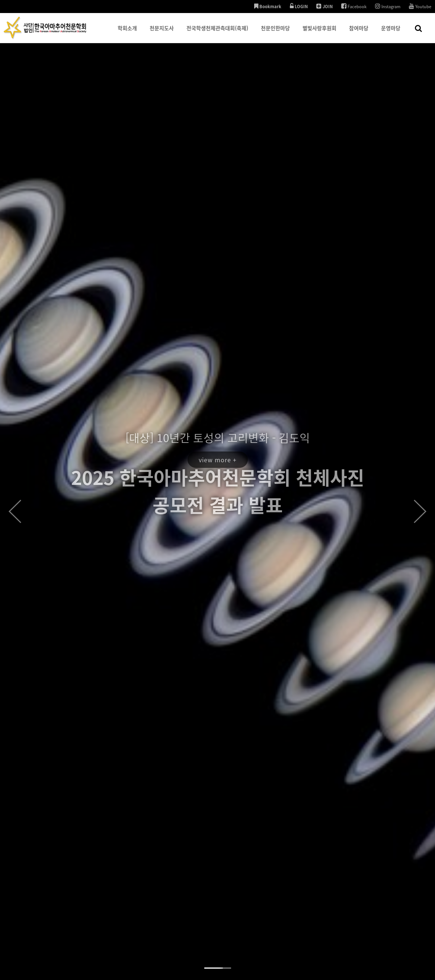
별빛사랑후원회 (319, 33)
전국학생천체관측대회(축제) (217, 33)
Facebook (354, 6)
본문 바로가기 (0, 0)
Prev (15, 511)
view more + (218, 431)
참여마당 (359, 33)
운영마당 (391, 33)
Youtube (420, 6)
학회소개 (127, 33)
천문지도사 (162, 33)
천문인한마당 (275, 33)
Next (420, 511)
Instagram (388, 6)
